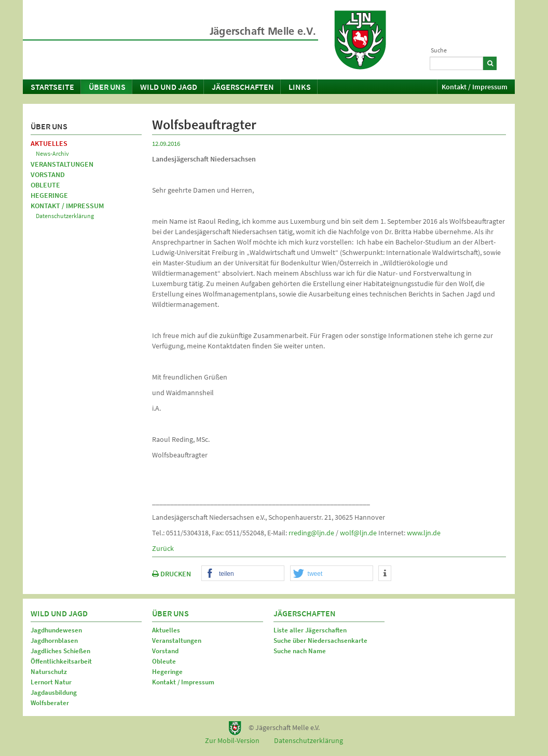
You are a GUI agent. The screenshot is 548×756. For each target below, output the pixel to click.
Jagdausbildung (54, 692)
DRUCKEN (172, 574)
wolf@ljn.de (358, 533)
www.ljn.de (424, 533)
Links (300, 87)
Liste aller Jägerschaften (310, 630)
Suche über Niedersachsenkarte (320, 640)
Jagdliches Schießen (60, 651)
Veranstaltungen (62, 164)
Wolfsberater (50, 703)
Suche (439, 50)
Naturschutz (49, 672)
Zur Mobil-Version (232, 740)
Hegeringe (49, 195)
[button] (243, 574)
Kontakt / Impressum (475, 87)
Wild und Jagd (169, 87)
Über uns (107, 87)
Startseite (52, 87)
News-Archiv (52, 153)
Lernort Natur (51, 682)
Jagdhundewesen (56, 630)
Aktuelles (49, 143)
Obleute (45, 185)
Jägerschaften (243, 87)
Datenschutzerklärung (65, 216)
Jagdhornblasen (54, 640)
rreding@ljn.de (311, 533)
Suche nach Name (300, 651)
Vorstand (48, 174)
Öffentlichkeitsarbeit (61, 661)
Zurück (163, 548)
